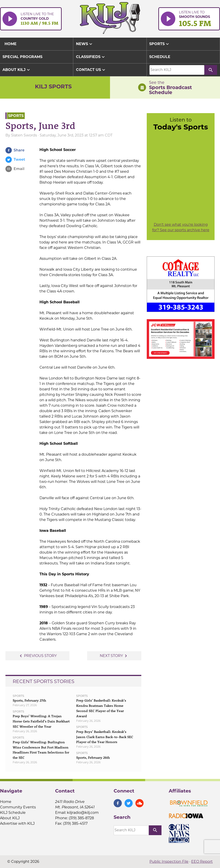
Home (6, 802)
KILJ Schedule (13, 813)
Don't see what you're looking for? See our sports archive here (181, 227)
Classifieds (91, 57)
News (85, 44)
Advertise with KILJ (17, 823)
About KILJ (17, 70)
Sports (160, 44)
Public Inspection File (169, 862)
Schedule (160, 57)
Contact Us (91, 70)
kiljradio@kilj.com (83, 813)
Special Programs (22, 57)
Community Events (18, 807)
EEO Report (202, 862)
